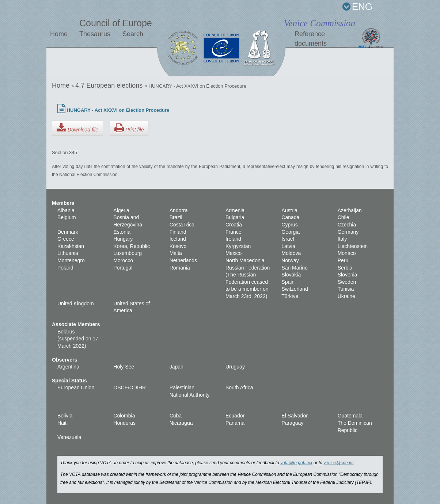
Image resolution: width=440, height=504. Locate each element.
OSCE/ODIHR (130, 387)
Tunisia (346, 289)
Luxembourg (128, 253)
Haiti (62, 423)
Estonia (122, 232)
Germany (348, 232)
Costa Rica (182, 225)
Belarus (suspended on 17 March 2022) (78, 339)
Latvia (288, 246)
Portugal (123, 268)
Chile (344, 217)
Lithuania (68, 253)
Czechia (347, 225)
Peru (343, 260)
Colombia (124, 416)
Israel (288, 239)
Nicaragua (181, 423)
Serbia (345, 268)
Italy (342, 239)
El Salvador (295, 416)
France (234, 232)
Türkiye (290, 296)
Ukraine (346, 296)
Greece (66, 239)
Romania (180, 268)
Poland (65, 268)
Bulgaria (235, 217)
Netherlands (183, 260)
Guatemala (350, 416)
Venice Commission (320, 23)
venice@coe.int (338, 463)
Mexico (234, 253)
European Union (76, 387)
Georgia (291, 232)
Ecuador (235, 416)
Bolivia (65, 416)
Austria (289, 210)
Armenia (235, 210)
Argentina (68, 367)
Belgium (67, 217)
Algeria (121, 210)
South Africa (239, 387)
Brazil (176, 217)
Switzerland (295, 289)
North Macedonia (245, 260)
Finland (178, 232)
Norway (290, 260)
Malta (176, 253)
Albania (66, 210)
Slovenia (348, 275)
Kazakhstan (71, 246)
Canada (290, 217)
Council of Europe (116, 23)
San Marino (295, 268)
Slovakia (291, 275)
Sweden (347, 282)
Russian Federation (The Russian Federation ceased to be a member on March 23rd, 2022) (248, 282)
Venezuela (69, 437)
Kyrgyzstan (238, 246)
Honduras (124, 423)
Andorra (179, 210)
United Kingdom (76, 303)
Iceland (178, 239)
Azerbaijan (350, 210)
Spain (288, 282)
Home (59, 34)
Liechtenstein (353, 246)
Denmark (68, 232)
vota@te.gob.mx (296, 463)
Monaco (347, 253)
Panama (235, 423)
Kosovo (178, 246)
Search (133, 34)
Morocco (123, 260)
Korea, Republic (132, 246)
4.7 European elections (110, 85)
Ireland (233, 239)
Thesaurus (95, 34)
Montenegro (71, 260)
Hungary (123, 239)
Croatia (234, 225)
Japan (177, 367)
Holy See (124, 367)
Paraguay (292, 423)
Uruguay (235, 367)
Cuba (176, 416)
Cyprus (289, 225)
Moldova (291, 253)
